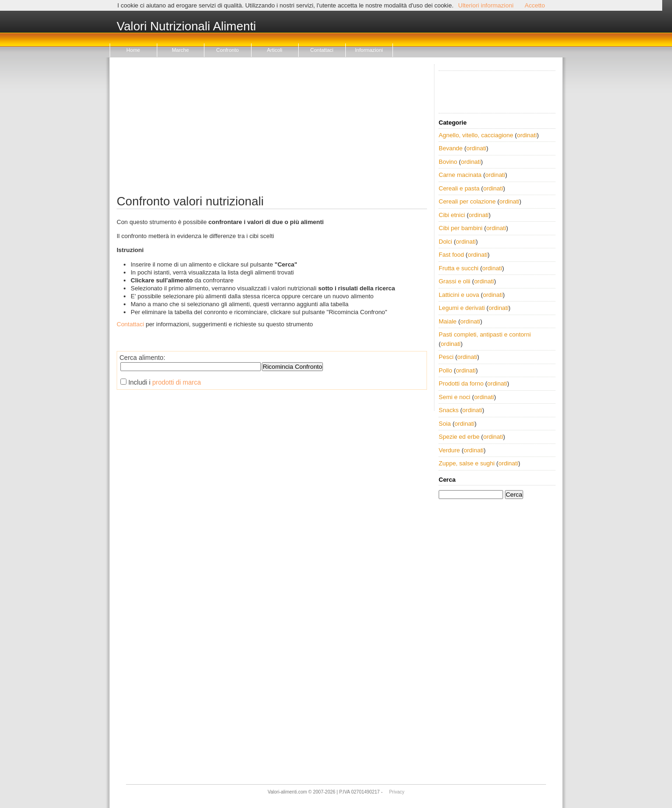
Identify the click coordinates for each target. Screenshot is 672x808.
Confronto (227, 50)
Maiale (448, 321)
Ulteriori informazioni (486, 5)
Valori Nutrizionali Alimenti (186, 27)
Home (133, 50)
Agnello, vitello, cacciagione (476, 135)
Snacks (449, 410)
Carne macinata (460, 175)
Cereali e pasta (459, 188)
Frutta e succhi (458, 268)
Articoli (275, 50)
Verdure (449, 450)
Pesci (446, 357)
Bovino (448, 162)
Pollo (445, 370)
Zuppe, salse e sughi (467, 463)
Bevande (451, 148)
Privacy (397, 792)
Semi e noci (455, 397)
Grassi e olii (455, 281)
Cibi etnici (452, 215)
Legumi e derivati (462, 308)
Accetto (535, 5)
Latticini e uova (459, 295)
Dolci (445, 242)
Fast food (451, 255)
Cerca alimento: (142, 358)
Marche (180, 50)
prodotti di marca (176, 382)
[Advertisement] (272, 130)
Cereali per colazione (467, 201)
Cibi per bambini (461, 228)
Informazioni (369, 50)
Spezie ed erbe (459, 437)
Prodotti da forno (461, 383)
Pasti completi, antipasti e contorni (485, 334)
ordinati (527, 135)
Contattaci (322, 50)
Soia (445, 424)
